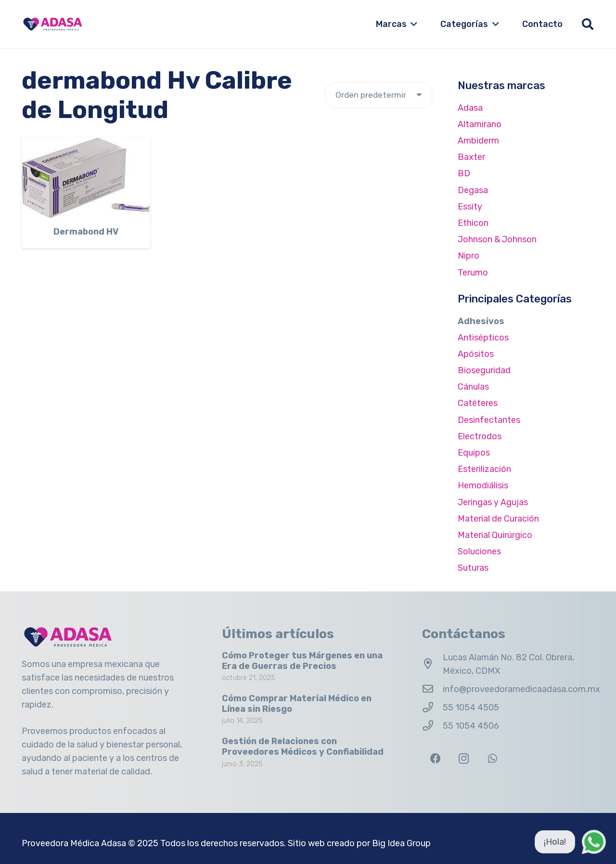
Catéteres (478, 403)
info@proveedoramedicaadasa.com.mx (521, 689)
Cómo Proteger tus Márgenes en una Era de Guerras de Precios (302, 661)
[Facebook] (435, 759)
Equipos (474, 453)
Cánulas (473, 387)
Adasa (470, 108)
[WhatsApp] (493, 759)
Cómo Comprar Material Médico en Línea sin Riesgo (297, 704)
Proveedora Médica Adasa (74, 843)
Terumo (473, 273)
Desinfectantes (489, 420)
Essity (470, 207)
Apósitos (476, 354)
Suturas (473, 568)
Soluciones (479, 551)
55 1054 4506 (471, 726)
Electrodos (480, 436)
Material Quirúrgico (495, 535)
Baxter (471, 157)
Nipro (468, 256)
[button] (412, 24)
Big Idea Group (401, 843)
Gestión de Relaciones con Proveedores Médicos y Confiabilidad (303, 746)
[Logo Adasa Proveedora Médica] (53, 24)
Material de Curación (498, 519)
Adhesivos (481, 321)
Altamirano (480, 124)
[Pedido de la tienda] (379, 95)
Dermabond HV (86, 232)
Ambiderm (478, 141)
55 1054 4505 (471, 707)
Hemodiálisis (483, 485)
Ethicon (473, 223)
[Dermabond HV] (86, 178)
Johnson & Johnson (497, 239)
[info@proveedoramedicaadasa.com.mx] (432, 689)
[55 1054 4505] (432, 707)
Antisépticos (483, 338)
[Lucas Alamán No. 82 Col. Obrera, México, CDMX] (432, 664)
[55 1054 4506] (432, 726)
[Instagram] (464, 759)
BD (464, 173)
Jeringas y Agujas (493, 502)
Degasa (473, 190)
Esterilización (484, 469)
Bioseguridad (484, 370)
